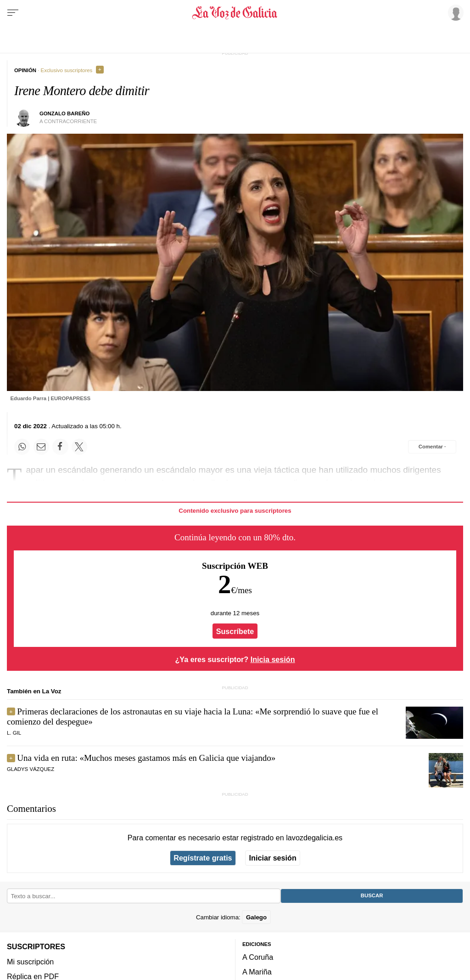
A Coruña (258, 957)
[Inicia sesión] (454, 12)
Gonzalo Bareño (64, 113)
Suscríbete (235, 631)
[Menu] (13, 13)
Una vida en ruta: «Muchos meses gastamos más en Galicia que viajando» (146, 758)
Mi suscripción (30, 962)
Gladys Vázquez (31, 769)
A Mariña (257, 972)
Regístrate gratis (203, 858)
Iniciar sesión (273, 858)
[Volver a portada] (235, 13)
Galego (256, 917)
